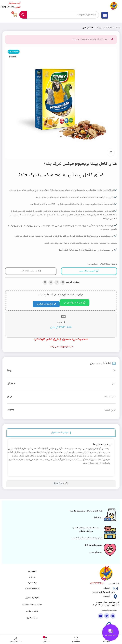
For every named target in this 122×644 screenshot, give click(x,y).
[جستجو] (59, 15)
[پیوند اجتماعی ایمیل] (63, 282)
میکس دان (88, 28)
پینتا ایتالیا (105, 264)
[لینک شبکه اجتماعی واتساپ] (57, 282)
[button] (105, 15)
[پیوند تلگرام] (45, 282)
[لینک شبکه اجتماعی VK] (51, 282)
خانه (118, 28)
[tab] (61, 433)
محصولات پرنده (105, 28)
